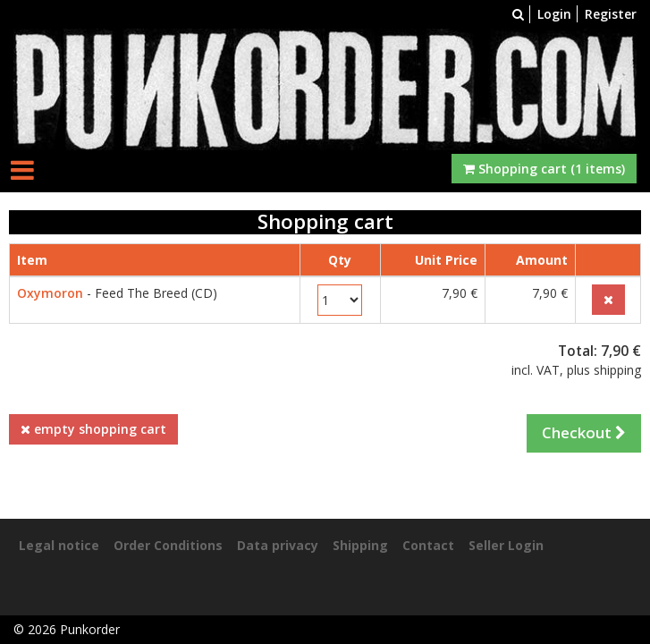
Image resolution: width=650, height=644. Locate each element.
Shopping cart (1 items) (544, 169)
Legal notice (59, 545)
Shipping (360, 545)
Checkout (584, 432)
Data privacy (278, 545)
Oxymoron (50, 293)
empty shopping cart (93, 429)
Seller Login (506, 545)
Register (611, 14)
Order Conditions (168, 545)
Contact (428, 545)
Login (554, 14)
